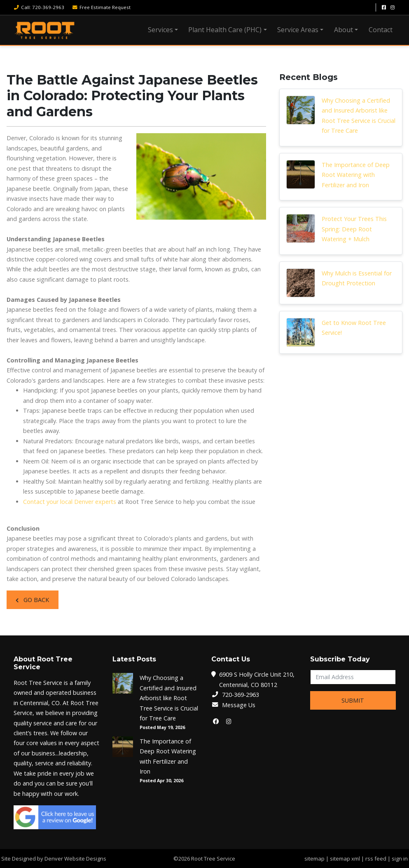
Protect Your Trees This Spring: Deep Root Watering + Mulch (354, 229)
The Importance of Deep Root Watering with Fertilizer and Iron (356, 175)
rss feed (376, 859)
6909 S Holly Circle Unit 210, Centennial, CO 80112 (257, 679)
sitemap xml (345, 859)
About (344, 30)
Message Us (239, 705)
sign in (400, 859)
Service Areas (298, 30)
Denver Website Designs (75, 859)
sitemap (314, 859)
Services (160, 30)
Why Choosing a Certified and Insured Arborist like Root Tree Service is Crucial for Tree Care (359, 115)
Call (39, 7)
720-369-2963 (241, 695)
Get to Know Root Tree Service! (354, 328)
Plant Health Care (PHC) (225, 30)
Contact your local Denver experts (70, 502)
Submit (353, 700)
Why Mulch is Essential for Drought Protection (357, 278)
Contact (381, 30)
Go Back (32, 600)
